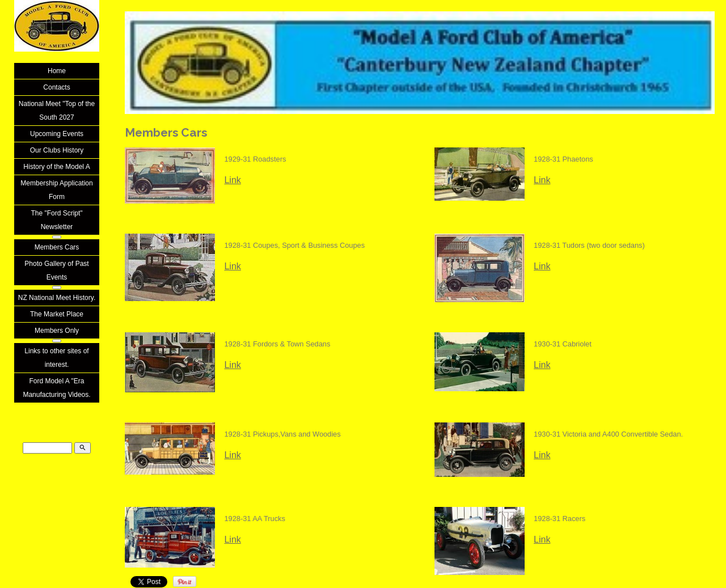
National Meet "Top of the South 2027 (57, 111)
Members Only (57, 331)
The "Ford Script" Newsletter (56, 220)
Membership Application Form (56, 190)
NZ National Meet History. (57, 298)
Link (232, 180)
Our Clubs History (57, 150)
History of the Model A (56, 167)
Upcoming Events (57, 134)
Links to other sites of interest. (56, 358)
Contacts (56, 87)
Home (57, 71)
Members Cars (57, 247)
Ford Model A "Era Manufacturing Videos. (56, 388)
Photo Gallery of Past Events (56, 270)
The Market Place (57, 314)
